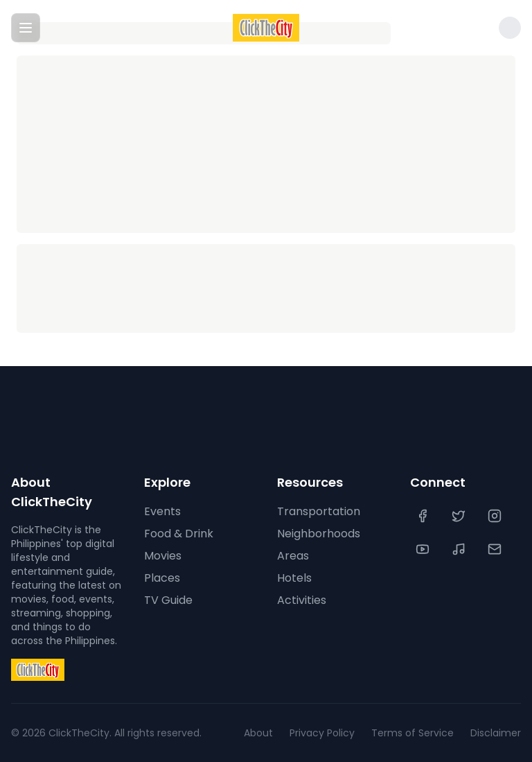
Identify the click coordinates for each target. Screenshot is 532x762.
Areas (293, 556)
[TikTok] (460, 549)
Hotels (294, 578)
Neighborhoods (319, 534)
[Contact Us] (496, 549)
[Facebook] (424, 516)
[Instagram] (496, 516)
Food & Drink (179, 534)
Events (162, 511)
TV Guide (168, 600)
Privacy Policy (322, 733)
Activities (302, 600)
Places (162, 578)
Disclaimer (496, 733)
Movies (163, 556)
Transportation (319, 511)
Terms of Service (413, 733)
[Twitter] (460, 516)
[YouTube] (424, 549)
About (258, 733)
